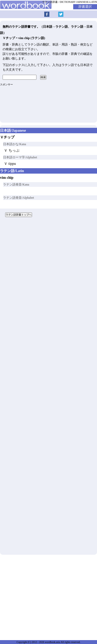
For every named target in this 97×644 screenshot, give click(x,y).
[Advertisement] (48, 388)
